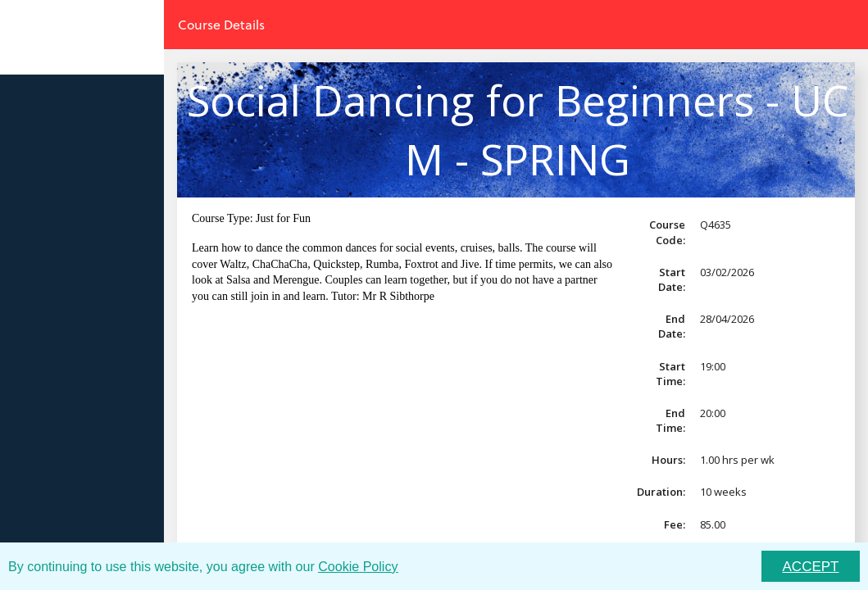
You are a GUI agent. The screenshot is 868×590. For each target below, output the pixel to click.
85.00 (713, 524)
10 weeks (723, 492)
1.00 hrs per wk (737, 460)
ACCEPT (811, 567)
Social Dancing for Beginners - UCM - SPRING (518, 129)
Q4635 (716, 225)
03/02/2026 (727, 272)
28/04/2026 (727, 319)
